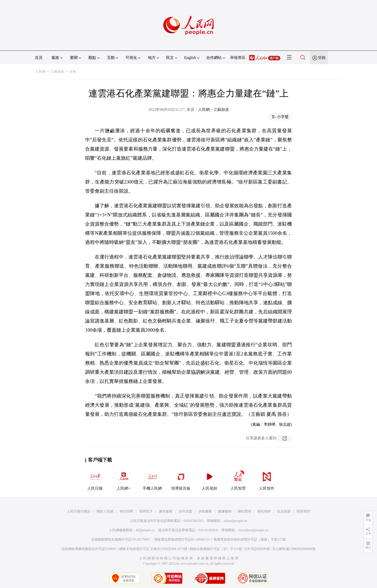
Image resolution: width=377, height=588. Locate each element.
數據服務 (225, 511)
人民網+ (124, 479)
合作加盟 (185, 511)
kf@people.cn (145, 530)
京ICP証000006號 (257, 549)
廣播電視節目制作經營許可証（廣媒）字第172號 (250, 540)
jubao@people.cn (235, 521)
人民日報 (95, 479)
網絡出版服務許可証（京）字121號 (216, 549)
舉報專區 (238, 58)
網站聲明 (245, 511)
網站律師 (264, 511)
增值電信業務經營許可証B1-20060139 (182, 540)
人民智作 (267, 479)
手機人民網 (152, 479)
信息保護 (284, 511)
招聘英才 (146, 511)
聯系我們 (303, 511)
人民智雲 (238, 479)
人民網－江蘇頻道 (214, 110)
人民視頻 (209, 479)
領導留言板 (181, 479)
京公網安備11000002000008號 (294, 549)
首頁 (39, 58)
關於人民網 (105, 511)
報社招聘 (126, 511)
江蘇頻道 (57, 72)
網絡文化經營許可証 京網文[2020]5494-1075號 (153, 549)
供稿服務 (205, 511)
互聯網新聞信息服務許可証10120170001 (121, 540)
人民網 (40, 72)
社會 (73, 72)
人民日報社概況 (79, 511)
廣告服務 (166, 511)
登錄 (322, 58)
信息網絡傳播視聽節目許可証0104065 (89, 549)
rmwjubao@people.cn (253, 530)
